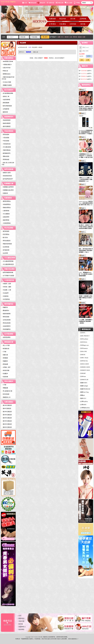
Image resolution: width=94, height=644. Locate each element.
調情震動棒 (5, 103)
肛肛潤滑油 (5, 234)
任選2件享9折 (6, 68)
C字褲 (4, 352)
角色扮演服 (5, 370)
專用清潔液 (5, 317)
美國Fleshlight (83, 386)
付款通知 (63, 24)
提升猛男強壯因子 (7, 179)
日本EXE (82, 355)
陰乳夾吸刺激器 (7, 106)
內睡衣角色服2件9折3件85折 (8, 78)
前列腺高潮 (5, 250)
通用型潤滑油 (6, 201)
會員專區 (21, 629)
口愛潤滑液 (5, 211)
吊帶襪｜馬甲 (6, 367)
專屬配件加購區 (7, 85)
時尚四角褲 (5, 394)
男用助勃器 (5, 160)
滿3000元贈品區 (7, 415)
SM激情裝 (5, 296)
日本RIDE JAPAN (85, 367)
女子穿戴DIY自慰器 (8, 276)
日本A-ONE (83, 352)
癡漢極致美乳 (6, 153)
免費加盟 (50, 3)
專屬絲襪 (5, 388)
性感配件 (5, 374)
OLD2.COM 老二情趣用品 (8, 3)
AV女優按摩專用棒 (8, 261)
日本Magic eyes (84, 345)
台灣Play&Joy (83, 402)
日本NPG (82, 333)
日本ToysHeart (84, 339)
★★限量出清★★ (7, 61)
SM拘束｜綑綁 (6, 287)
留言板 (83, 24)
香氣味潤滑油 (6, 208)
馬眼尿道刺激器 (7, 244)
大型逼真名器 (6, 144)
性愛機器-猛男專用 (8, 187)
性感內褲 (5, 377)
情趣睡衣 (5, 361)
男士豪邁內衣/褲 (7, 391)
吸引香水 (5, 238)
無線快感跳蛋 (6, 123)
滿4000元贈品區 (7, 418)
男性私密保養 (6, 323)
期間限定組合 (6, 74)
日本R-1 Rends (84, 358)
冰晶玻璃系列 (6, 326)
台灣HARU (83, 405)
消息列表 (21, 621)
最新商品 (21, 618)
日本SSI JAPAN (84, 364)
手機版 (77, 3)
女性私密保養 (6, 320)
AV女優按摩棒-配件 (8, 264)
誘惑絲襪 (5, 364)
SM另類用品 (6, 299)
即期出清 (5, 71)
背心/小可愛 (6, 345)
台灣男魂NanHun (84, 408)
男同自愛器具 (6, 241)
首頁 (25, 3)
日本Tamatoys (83, 348)
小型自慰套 (5, 138)
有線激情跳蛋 (6, 120)
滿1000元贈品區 (7, 405)
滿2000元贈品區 (7, 412)
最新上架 (36, 52)
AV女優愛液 (6, 214)
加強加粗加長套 (7, 176)
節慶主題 (5, 355)
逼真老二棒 (5, 96)
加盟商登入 (22, 627)
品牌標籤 (83, 19)
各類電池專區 (6, 337)
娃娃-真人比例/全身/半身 (8, 164)
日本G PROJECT (84, 336)
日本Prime (82, 377)
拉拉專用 (5, 253)
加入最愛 (69, 3)
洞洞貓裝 (5, 358)
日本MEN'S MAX (85, 370)
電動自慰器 (5, 156)
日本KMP (82, 373)
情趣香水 (5, 307)
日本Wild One (83, 361)
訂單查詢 (52, 24)
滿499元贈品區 (6, 408)
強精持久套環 (6, 173)
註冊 (88, 60)
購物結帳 (32, 3)
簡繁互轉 (59, 3)
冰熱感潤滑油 (6, 204)
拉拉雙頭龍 (5, 247)
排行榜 (73, 19)
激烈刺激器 (5, 231)
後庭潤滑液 (5, 220)
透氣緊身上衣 (6, 397)
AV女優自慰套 (6, 147)
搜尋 (45, 37)
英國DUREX (83, 383)
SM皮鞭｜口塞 (6, 290)
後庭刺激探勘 (6, 314)
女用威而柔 (5, 109)
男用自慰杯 (5, 135)
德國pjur (82, 395)
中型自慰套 (5, 141)
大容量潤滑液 (6, 223)
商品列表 (63, 19)
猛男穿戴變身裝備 (7, 272)
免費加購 (52, 19)
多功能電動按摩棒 (7, 93)
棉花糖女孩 (5, 349)
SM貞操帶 (5, 293)
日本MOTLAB (84, 380)
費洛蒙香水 (5, 311)
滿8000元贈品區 (7, 427)
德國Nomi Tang (84, 392)
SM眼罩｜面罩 (6, 284)
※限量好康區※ (7, 65)
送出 (82, 60)
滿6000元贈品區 (7, 424)
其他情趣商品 (6, 329)
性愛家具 (5, 193)
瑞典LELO (83, 398)
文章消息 (73, 24)
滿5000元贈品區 (7, 421)
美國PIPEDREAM (85, 389)
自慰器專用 (5, 217)
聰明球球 (5, 112)
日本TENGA (83, 342)
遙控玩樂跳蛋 (6, 126)
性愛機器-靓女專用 (8, 190)
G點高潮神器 (6, 100)
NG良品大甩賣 (6, 82)
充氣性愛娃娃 (6, 150)
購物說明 (41, 3)
